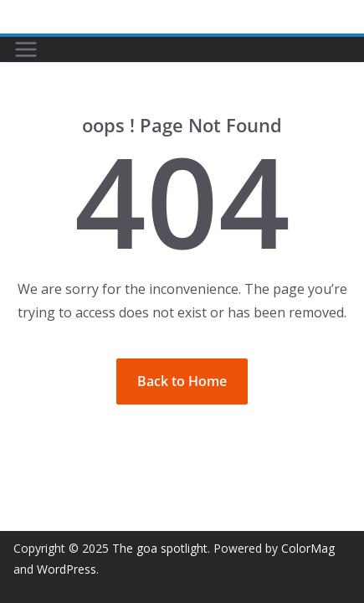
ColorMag (308, 548)
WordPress (67, 569)
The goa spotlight (160, 548)
